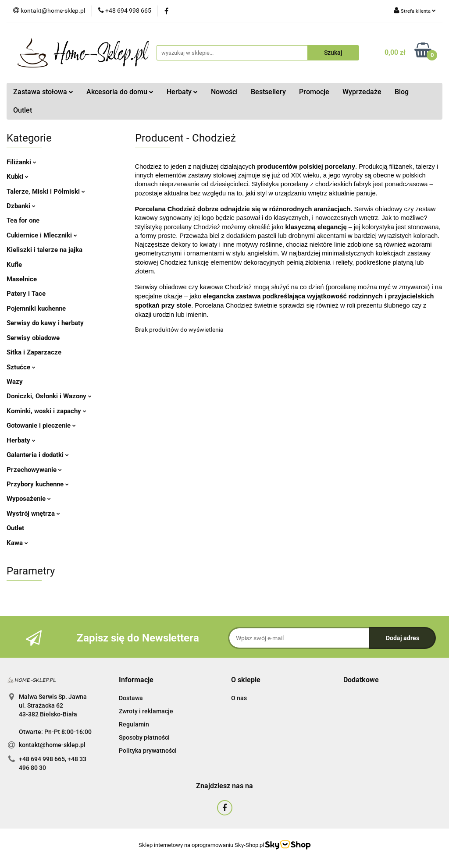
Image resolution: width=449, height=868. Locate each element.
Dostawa (131, 698)
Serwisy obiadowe (33, 338)
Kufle (14, 265)
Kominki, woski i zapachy (46, 411)
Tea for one (23, 220)
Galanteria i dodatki (38, 455)
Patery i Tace (26, 294)
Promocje (314, 92)
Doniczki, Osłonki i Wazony (49, 396)
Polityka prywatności (148, 751)
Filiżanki (21, 162)
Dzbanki (21, 206)
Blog (402, 92)
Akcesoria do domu (120, 92)
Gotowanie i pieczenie (41, 425)
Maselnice (22, 279)
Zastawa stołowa (43, 92)
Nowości (224, 92)
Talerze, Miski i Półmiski (46, 191)
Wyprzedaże (362, 92)
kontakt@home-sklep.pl (52, 745)
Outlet (23, 110)
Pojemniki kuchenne (36, 308)
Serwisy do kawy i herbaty (45, 323)
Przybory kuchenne (38, 484)
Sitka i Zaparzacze (34, 352)
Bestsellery (268, 92)
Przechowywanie (34, 470)
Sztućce (21, 367)
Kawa (17, 543)
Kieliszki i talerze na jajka (45, 250)
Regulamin (134, 724)
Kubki (18, 177)
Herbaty (182, 92)
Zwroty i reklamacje (146, 711)
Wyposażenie (29, 499)
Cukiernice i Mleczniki (42, 235)
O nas (239, 698)
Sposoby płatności (144, 737)
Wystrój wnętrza (33, 514)
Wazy (15, 382)
